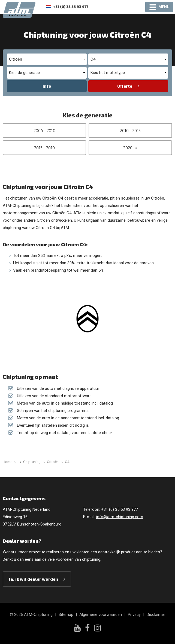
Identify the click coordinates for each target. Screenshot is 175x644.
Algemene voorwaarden (101, 615)
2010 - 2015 (130, 130)
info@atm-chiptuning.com (120, 517)
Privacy (134, 615)
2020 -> (130, 148)
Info (47, 86)
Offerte (125, 86)
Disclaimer (156, 615)
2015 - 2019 (44, 148)
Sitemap (66, 615)
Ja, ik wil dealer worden (33, 579)
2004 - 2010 (44, 130)
